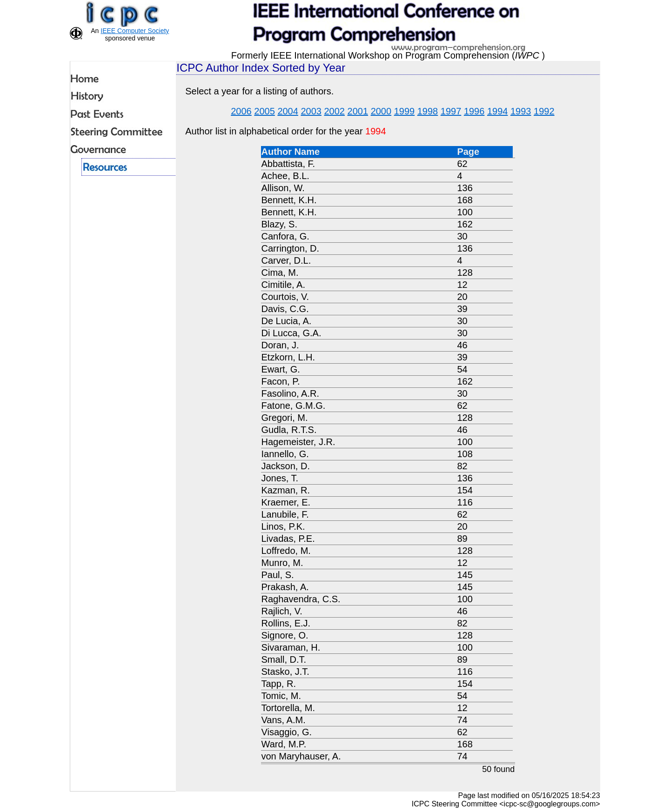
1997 (451, 111)
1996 (474, 111)
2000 (381, 111)
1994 (498, 111)
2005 (265, 111)
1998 (428, 111)
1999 (405, 111)
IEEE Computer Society (135, 31)
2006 (241, 111)
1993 (521, 111)
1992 (544, 111)
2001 (358, 111)
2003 (311, 111)
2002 (335, 111)
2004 (288, 111)
